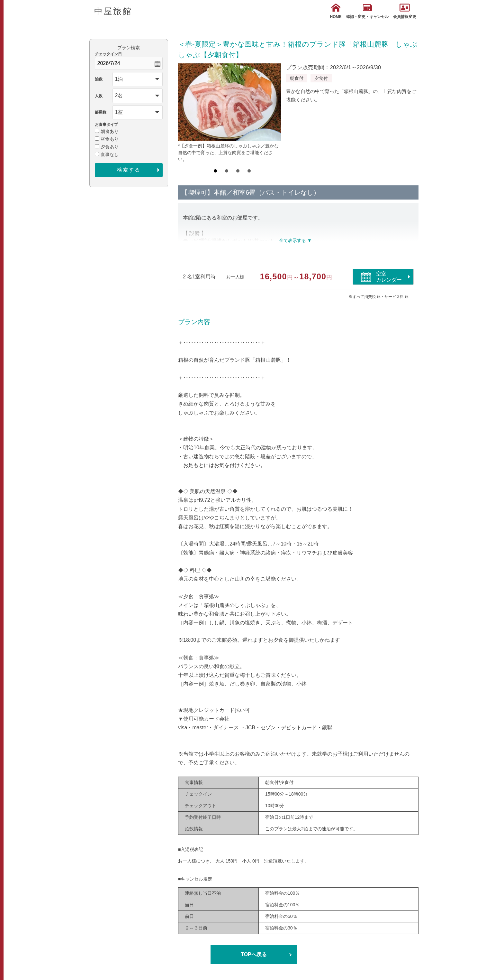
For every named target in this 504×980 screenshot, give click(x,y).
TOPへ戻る (254, 954)
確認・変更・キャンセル (367, 11)
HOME (336, 11)
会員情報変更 (405, 11)
